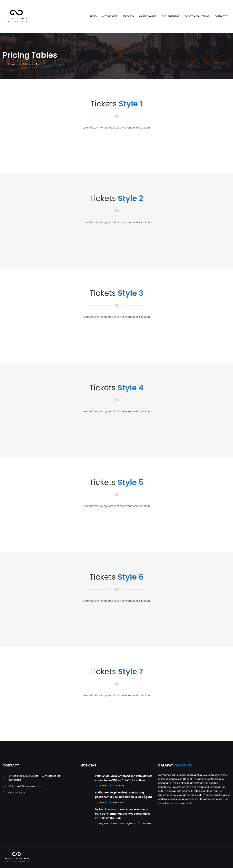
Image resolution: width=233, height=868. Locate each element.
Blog (101, 823)
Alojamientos (171, 16)
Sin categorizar (127, 823)
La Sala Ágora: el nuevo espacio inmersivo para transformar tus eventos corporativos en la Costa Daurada (123, 814)
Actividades (110, 16)
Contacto (221, 16)
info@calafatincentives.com (24, 786)
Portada (12, 64)
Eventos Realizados (197, 16)
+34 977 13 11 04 (17, 793)
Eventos (102, 786)
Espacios (128, 16)
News (116, 823)
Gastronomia (148, 16)
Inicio (93, 16)
